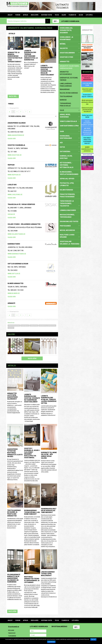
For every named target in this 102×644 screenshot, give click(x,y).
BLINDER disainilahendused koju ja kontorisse (87, 149)
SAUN (70, 131)
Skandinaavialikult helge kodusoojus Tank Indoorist (49, 510)
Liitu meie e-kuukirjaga (70, 21)
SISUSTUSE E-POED (66, 57)
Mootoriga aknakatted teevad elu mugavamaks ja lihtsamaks (32, 579)
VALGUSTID (70, 48)
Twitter (65, 631)
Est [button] (56, 21)
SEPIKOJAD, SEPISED (67, 179)
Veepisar (11, 165)
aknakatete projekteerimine (47, 326)
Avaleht (10, 15)
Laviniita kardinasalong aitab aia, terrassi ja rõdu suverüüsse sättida (49, 399)
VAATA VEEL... (13, 96)
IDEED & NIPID (35, 15)
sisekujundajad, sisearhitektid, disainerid (66, 30)
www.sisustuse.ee (15, 155)
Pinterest (83, 21)
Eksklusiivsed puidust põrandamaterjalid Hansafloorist (87, 110)
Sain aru (93, 639)
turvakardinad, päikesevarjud (65, 105)
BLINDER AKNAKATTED (15, 283)
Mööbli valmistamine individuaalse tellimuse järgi (87, 102)
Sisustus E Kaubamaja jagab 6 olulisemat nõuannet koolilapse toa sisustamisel (32, 453)
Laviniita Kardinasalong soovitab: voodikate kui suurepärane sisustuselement (32, 398)
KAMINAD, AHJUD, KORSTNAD (66, 157)
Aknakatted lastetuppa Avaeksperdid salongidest (12, 396)
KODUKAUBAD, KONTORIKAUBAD (70, 137)
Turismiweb (12, 636)
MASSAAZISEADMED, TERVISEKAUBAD (67, 216)
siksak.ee (11, 214)
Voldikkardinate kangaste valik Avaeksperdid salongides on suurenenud (14, 578)
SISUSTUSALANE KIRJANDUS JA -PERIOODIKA (70, 243)
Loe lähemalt (51, 642)
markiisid (63, 100)
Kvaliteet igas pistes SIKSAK (87, 116)
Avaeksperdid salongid (17, 123)
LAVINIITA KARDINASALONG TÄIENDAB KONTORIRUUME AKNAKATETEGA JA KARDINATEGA (31, 55)
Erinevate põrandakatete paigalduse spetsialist (87, 123)
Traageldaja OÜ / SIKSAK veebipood (21, 204)
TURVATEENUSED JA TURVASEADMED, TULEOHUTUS (70, 203)
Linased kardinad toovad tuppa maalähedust (48, 574)
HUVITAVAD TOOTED (47, 15)
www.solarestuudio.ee (16, 234)
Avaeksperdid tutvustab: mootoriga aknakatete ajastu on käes (15, 453)
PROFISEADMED (70, 226)
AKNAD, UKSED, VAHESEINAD (70, 116)
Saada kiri (12, 139)
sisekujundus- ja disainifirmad (66, 38)
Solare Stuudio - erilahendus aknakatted (24, 224)
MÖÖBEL (70, 44)
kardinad (11, 328)
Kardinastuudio (14, 244)
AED (70, 143)
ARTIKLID (25, 15)
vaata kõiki (32, 358)
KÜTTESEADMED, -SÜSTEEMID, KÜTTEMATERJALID (67, 165)
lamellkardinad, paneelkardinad (66, 85)
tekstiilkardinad (66, 96)
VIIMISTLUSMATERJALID (70, 121)
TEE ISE (57, 15)
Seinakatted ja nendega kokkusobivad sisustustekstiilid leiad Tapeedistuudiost (15, 57)
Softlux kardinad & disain (18, 264)
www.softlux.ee (14, 274)
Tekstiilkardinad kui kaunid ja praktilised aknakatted (14, 513)
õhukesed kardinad (14, 326)
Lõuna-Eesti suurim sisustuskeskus (87, 90)
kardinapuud (25, 326)
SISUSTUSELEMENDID (70, 53)
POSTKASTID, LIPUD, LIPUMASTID (67, 184)
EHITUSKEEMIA (70, 151)
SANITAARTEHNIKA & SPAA (70, 126)
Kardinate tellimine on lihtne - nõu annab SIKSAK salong (49, 455)
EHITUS (70, 147)
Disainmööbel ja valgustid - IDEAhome (87, 96)
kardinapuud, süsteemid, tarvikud (69, 79)
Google (69, 631)
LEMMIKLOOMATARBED (68, 210)
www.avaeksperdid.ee (16, 135)
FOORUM (18, 15)
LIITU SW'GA (89, 15)
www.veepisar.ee (14, 175)
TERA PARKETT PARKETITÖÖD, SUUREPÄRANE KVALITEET (87, 141)
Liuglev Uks (12, 185)
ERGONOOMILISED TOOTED (69, 221)
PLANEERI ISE (72, 15)
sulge (70, 110)
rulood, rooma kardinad (69, 93)
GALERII (64, 15)
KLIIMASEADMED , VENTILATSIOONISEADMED (69, 173)
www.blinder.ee (14, 293)
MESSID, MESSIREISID (67, 230)
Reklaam (11, 630)
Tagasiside (12, 633)
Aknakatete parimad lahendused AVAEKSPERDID (87, 78)
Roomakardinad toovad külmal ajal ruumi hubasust (32, 512)
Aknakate (11, 303)
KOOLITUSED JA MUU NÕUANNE (70, 236)
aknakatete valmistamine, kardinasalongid (70, 67)
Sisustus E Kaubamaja (16, 145)
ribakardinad (34, 326)
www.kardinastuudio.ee (17, 254)
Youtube (91, 21)
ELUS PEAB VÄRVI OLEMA (87, 84)
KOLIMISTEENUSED (66, 190)
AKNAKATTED (70, 62)
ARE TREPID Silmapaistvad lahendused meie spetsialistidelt (87, 131)
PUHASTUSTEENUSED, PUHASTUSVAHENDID (67, 195)
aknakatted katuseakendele (66, 73)
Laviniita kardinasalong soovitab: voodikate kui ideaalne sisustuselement (47, 70)
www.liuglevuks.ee (15, 195)
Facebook (87, 21)
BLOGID (81, 15)
